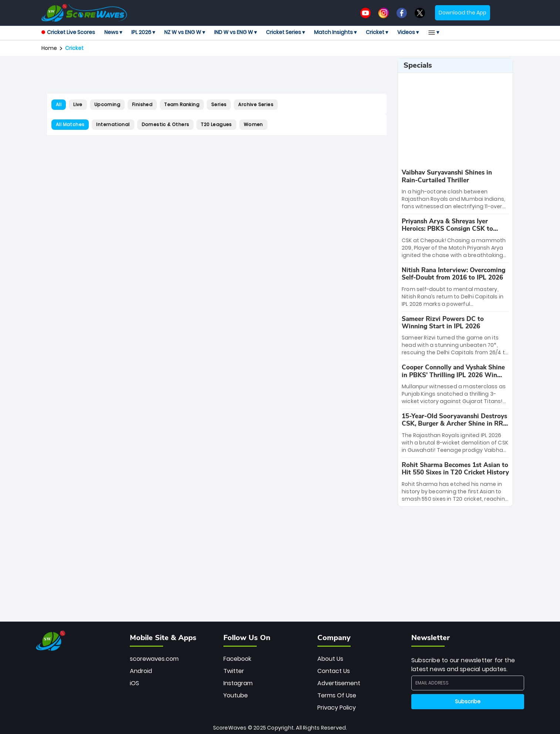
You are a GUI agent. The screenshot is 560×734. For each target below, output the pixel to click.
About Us (330, 659)
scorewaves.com (154, 659)
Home (49, 48)
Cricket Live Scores (68, 32)
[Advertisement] (217, 75)
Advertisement (339, 683)
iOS (134, 683)
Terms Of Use (337, 695)
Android (141, 671)
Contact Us (334, 671)
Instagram (238, 683)
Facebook (237, 659)
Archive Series (256, 104)
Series (219, 104)
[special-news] (455, 190)
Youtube (236, 695)
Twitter (234, 671)
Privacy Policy (337, 708)
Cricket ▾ (377, 32)
